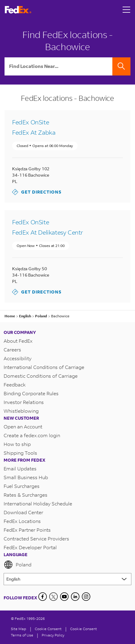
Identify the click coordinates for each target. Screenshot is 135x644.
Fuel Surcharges (22, 486)
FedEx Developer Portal (30, 547)
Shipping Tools (20, 453)
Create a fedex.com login (32, 435)
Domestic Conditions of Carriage (41, 376)
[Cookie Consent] (48, 629)
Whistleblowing (21, 411)
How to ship (17, 444)
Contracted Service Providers (36, 538)
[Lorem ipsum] (67, 579)
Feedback (15, 384)
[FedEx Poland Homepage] (18, 10)
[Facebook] (43, 597)
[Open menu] (127, 10)
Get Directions (37, 192)
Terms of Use (22, 635)
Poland (18, 565)
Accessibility (18, 358)
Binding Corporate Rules (31, 393)
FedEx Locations (22, 521)
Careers (12, 349)
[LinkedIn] (75, 597)
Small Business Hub (26, 477)
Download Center (23, 512)
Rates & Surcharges (26, 495)
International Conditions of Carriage (44, 367)
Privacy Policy (53, 635)
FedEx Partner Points (27, 530)
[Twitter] (53, 597)
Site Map (19, 629)
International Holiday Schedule (38, 503)
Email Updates (20, 468)
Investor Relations (24, 402)
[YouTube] (64, 597)
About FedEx (18, 341)
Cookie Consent (84, 629)
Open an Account (23, 426)
